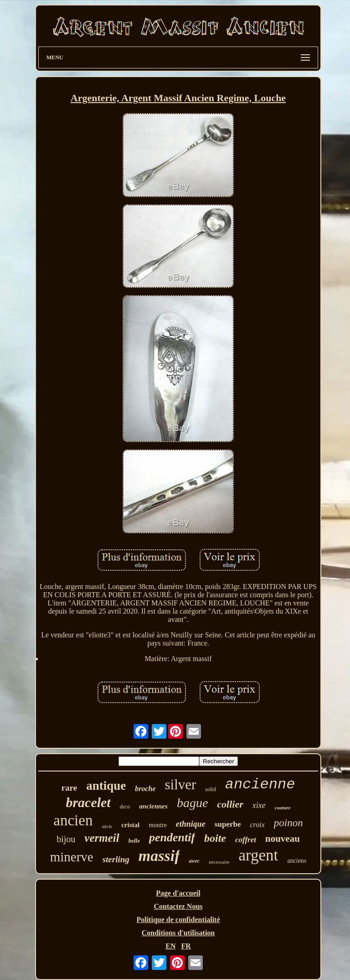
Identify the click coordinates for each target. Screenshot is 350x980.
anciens (297, 861)
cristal (130, 825)
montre (158, 825)
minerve (72, 857)
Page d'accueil (178, 893)
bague (192, 803)
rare (69, 788)
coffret (246, 840)
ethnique (191, 824)
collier (230, 804)
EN (170, 946)
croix (257, 825)
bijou (66, 839)
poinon (288, 823)
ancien (73, 820)
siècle (107, 826)
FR (186, 946)
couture (283, 808)
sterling (116, 859)
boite (215, 838)
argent (259, 855)
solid (210, 789)
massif (159, 856)
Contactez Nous (178, 906)
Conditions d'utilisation (178, 933)
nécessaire (219, 862)
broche (145, 789)
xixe (259, 805)
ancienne (260, 785)
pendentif (172, 837)
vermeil (102, 838)
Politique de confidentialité (178, 920)
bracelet (88, 802)
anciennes (153, 806)
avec (194, 861)
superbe (228, 824)
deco (125, 807)
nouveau (283, 839)
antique (106, 786)
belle (134, 841)
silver (180, 785)
